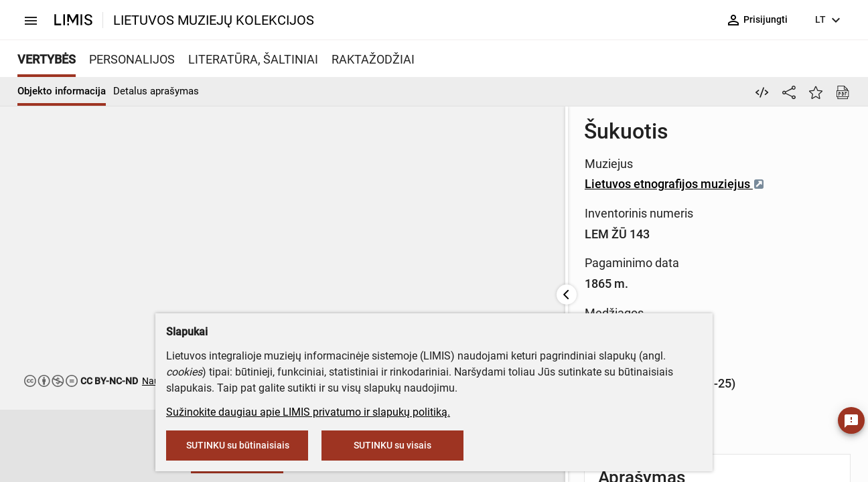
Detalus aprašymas (156, 91)
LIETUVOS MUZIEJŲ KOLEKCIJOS (214, 20)
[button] (43, 447)
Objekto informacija (62, 91)
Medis (510, 258)
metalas (554, 258)
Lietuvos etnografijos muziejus (583, 168)
